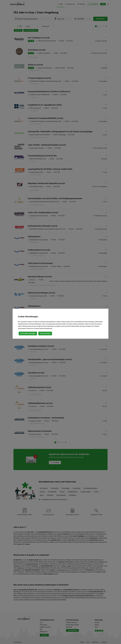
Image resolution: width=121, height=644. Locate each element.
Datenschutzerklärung (46, 328)
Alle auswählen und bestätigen (28, 333)
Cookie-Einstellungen (45, 333)
